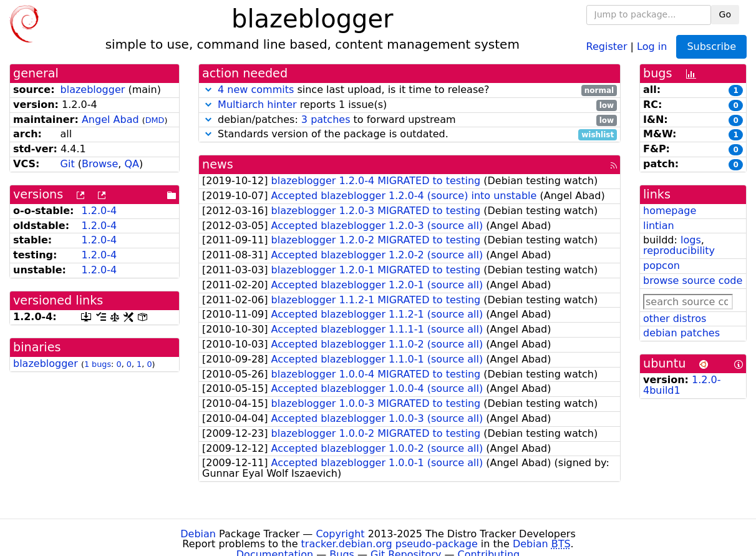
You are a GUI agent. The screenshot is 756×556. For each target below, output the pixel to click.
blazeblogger (93, 90)
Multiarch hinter (257, 105)
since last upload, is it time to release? (409, 90)
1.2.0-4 (99, 211)
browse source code (693, 280)
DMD (155, 120)
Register (607, 46)
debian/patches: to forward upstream (409, 120)
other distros (675, 319)
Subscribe (711, 46)
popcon (661, 266)
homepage (670, 211)
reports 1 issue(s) (409, 105)
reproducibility (679, 251)
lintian (659, 226)
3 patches (326, 119)
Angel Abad (110, 119)
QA (132, 164)
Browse (100, 164)
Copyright (340, 534)
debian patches (681, 333)
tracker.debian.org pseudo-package (390, 544)
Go (725, 14)
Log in (652, 46)
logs (691, 240)
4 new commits (256, 90)
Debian (198, 534)
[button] (208, 90)
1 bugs (98, 364)
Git (68, 164)
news (218, 164)
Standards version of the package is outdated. (409, 134)
